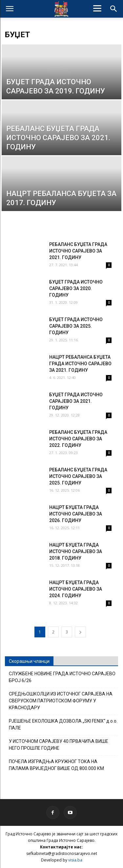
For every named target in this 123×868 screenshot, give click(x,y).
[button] (114, 9)
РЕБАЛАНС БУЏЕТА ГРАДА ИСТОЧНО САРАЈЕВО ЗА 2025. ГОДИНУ (78, 476)
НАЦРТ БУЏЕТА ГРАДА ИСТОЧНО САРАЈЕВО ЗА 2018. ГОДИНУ (76, 551)
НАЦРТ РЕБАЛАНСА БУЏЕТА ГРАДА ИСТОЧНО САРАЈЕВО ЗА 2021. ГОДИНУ (80, 364)
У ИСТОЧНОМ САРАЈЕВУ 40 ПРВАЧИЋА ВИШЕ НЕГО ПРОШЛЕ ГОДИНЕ (59, 745)
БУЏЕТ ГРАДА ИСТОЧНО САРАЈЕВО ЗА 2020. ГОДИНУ (76, 288)
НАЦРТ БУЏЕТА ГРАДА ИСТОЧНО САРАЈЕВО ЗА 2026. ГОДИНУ (76, 514)
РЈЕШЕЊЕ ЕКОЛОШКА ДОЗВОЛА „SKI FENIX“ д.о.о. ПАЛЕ (63, 724)
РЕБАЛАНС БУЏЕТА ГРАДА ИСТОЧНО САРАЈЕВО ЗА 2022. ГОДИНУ (78, 439)
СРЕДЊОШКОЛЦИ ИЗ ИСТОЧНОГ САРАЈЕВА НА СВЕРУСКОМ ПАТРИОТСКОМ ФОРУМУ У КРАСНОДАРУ (61, 701)
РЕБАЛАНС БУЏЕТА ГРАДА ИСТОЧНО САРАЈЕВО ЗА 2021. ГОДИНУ (78, 251)
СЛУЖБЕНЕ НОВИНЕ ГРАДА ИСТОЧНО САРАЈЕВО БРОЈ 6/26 (62, 677)
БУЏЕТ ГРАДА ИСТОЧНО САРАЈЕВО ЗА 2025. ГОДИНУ (76, 326)
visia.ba (75, 860)
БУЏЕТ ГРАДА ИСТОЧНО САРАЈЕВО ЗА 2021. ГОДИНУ (76, 401)
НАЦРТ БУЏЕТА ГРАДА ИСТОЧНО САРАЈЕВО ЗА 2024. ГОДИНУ (76, 589)
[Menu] (97, 8)
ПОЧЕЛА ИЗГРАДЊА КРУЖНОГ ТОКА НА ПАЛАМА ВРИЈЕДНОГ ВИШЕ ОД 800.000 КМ (56, 765)
